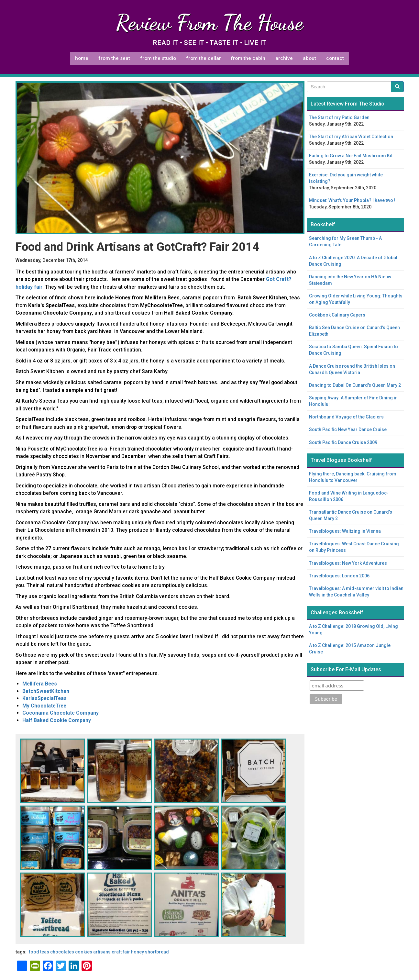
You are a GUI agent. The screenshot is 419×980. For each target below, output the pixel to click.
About (309, 58)
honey (138, 952)
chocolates (62, 952)
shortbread (157, 952)
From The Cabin (248, 58)
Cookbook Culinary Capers (337, 315)
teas (45, 952)
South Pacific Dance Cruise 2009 (343, 442)
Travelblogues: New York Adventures (348, 563)
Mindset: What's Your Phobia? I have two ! (352, 200)
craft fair (121, 952)
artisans (102, 952)
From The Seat (114, 58)
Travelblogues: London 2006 (339, 576)
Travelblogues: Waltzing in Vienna (345, 531)
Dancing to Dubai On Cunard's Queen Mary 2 (355, 385)
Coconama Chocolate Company (61, 713)
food (34, 952)
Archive (284, 58)
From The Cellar (204, 58)
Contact (335, 58)
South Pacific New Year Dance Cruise (348, 429)
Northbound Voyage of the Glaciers (346, 417)
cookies (84, 952)
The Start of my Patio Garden (339, 117)
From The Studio (158, 58)
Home (82, 58)
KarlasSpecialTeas (44, 698)
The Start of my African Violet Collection (351, 137)
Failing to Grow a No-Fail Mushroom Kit (351, 156)
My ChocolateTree (44, 706)
